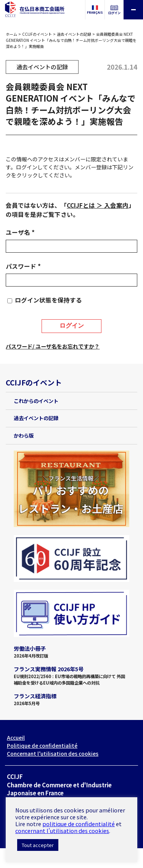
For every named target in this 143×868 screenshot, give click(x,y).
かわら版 (24, 436)
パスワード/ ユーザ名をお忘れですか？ (53, 346)
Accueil (16, 737)
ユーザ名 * (20, 232)
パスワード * (23, 266)
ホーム (11, 34)
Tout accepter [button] (38, 845)
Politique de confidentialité (42, 745)
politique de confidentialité (79, 824)
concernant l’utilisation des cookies (62, 831)
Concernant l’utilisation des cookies (53, 753)
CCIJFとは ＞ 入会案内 (98, 205)
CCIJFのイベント (37, 34)
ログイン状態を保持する (48, 300)
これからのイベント (36, 401)
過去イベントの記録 (74, 34)
